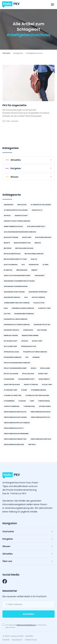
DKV (23, 265)
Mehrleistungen (11, 335)
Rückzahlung (28, 374)
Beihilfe (38, 243)
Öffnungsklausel (11, 352)
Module (25, 341)
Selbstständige (31, 385)
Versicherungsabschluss (15, 412)
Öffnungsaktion (28, 346)
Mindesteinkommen (30, 335)
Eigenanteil (34, 265)
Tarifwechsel (29, 406)
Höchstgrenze (38, 297)
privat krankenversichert (15, 368)
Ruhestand (43, 374)
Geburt (35, 270)
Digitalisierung (11, 265)
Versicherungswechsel (14, 445)
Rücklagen (45, 368)
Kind (6, 308)
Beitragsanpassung (24, 248)
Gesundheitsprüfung (38, 292)
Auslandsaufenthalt (36, 226)
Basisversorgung (43, 237)
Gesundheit (40, 276)
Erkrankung (22, 270)
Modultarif (37, 341)
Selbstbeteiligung (12, 385)
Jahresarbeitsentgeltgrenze (17, 303)
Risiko (34, 368)
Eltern (46, 265)
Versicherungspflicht (41, 417)
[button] (52, 5)
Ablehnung (9, 205)
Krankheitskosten (42, 325)
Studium (22, 401)
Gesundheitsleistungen (14, 292)
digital (34, 259)
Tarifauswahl (44, 401)
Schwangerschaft (26, 379)
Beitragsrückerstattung (15, 259)
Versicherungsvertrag (41, 439)
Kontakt (6, 640)
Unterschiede (45, 406)
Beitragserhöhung (12, 254)
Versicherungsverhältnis (15, 439)
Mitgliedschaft (11, 341)
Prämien (36, 357)
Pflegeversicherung (13, 357)
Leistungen (42, 330)
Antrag (7, 216)
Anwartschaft (21, 216)
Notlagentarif (10, 346)
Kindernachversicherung (23, 308)
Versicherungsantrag (40, 412)
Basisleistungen (11, 237)
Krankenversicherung (24, 314)
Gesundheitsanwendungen (16, 286)
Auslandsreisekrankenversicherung (20, 232)
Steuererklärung (38, 390)
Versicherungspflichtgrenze (17, 423)
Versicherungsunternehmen (16, 434)
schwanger (9, 379)
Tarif (32, 401)
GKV (26, 297)
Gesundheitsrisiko (12, 297)
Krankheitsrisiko (11, 330)
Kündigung (28, 330)
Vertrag (32, 445)
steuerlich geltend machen (37, 395)
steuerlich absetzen (13, 395)
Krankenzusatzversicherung (17, 325)
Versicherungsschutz (14, 428)
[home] (11, 5)
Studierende (9, 401)
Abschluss (22, 205)
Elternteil (8, 270)
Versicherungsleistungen (15, 417)
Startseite (6, 53)
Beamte (7, 243)
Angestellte (37, 210)
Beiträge (8, 248)
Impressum (17, 640)
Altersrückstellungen (41, 205)
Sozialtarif (47, 385)
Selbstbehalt (44, 379)
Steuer (24, 390)
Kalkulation (39, 303)
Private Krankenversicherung (17, 363)
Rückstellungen (11, 374)
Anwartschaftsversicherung (17, 221)
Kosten (7, 314)
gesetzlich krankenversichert (17, 276)
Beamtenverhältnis (22, 243)
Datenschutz (31, 640)
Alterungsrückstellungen (16, 210)
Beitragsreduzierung (34, 254)
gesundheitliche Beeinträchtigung (19, 281)
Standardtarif (10, 390)
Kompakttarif (44, 308)
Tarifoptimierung (12, 406)
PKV (27, 357)
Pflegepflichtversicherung (35, 352)
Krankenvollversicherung (16, 319)
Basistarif (27, 237)
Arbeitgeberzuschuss (13, 226)
